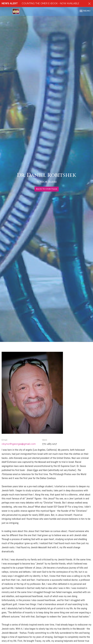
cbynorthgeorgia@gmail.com (19, 444)
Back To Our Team (47, 189)
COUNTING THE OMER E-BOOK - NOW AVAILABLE (51, 3)
